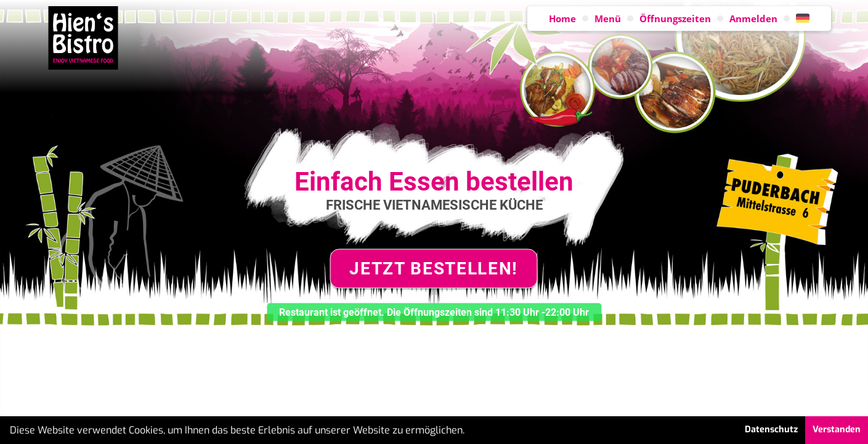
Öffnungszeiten (675, 18)
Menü (608, 18)
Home (562, 18)
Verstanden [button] (837, 430)
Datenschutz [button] (771, 430)
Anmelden (753, 18)
